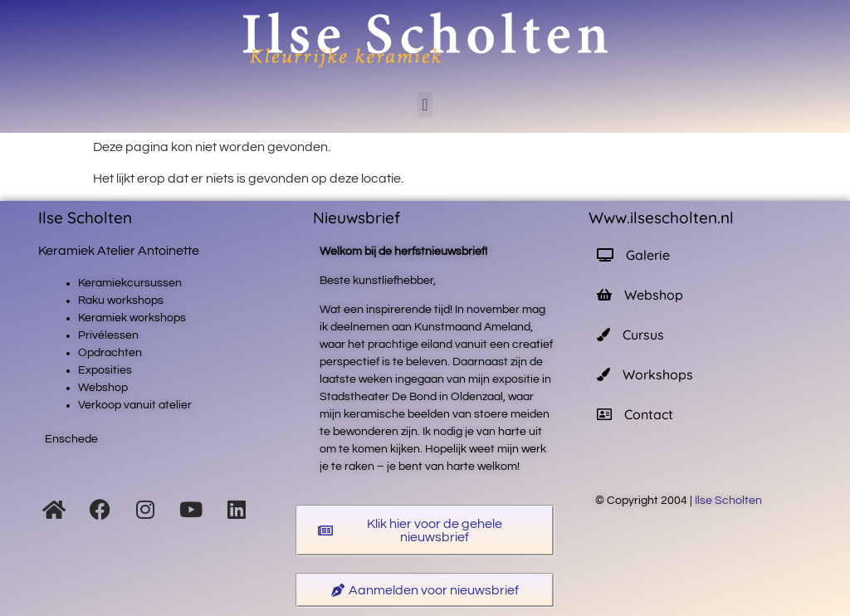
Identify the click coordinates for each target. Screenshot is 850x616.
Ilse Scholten (730, 501)
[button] (425, 105)
